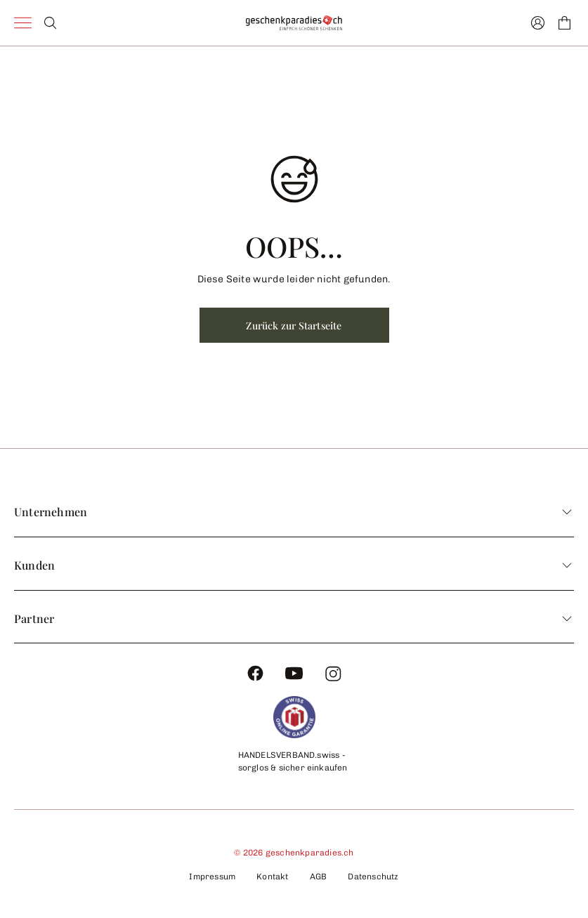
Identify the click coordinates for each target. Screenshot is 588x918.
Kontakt (272, 877)
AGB (319, 877)
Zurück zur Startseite (294, 326)
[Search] (50, 23)
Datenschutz (373, 877)
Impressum (212, 877)
